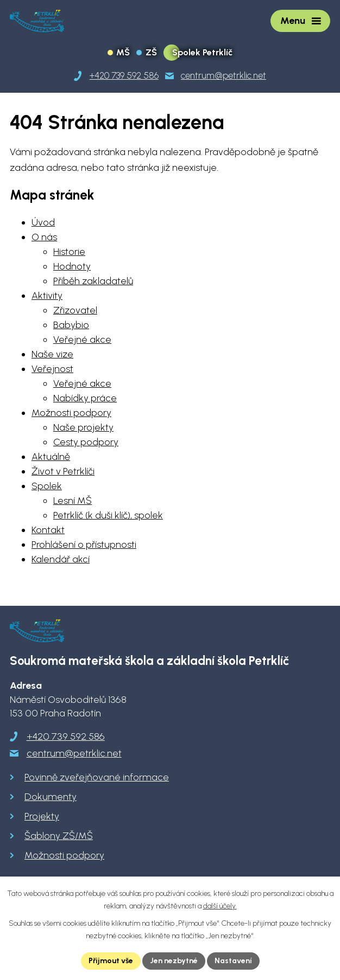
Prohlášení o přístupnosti (84, 545)
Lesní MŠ (73, 501)
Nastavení (233, 961)
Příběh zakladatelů (93, 281)
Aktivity (47, 296)
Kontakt (48, 530)
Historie (69, 252)
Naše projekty (83, 427)
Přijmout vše (111, 961)
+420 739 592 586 (66, 736)
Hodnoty (72, 266)
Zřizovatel (75, 310)
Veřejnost (52, 369)
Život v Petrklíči (63, 471)
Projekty (42, 816)
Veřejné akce (82, 340)
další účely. (220, 906)
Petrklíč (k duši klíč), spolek (108, 515)
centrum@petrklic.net (74, 753)
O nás (44, 237)
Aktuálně (51, 457)
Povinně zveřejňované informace (97, 777)
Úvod (43, 222)
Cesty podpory (86, 442)
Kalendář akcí (61, 559)
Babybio (71, 325)
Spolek (47, 486)
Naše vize (52, 354)
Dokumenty (51, 797)
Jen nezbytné (174, 961)
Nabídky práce (85, 398)
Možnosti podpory (71, 413)
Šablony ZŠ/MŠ (59, 836)
